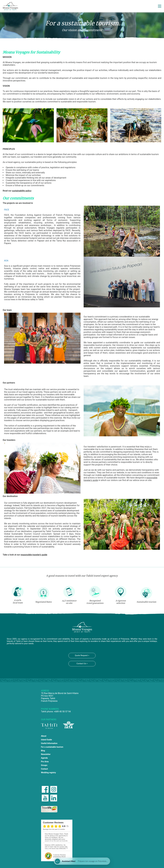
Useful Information (49, 743)
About (44, 736)
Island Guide (46, 740)
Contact (45, 769)
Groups (44, 765)
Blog (43, 751)
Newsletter (46, 754)
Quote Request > (82, 655)
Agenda (44, 758)
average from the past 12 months (54, 829)
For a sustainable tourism (52, 747)
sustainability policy (22, 191)
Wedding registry (49, 773)
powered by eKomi (60, 856)
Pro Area (45, 762)
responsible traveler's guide (34, 555)
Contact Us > (82, 664)
